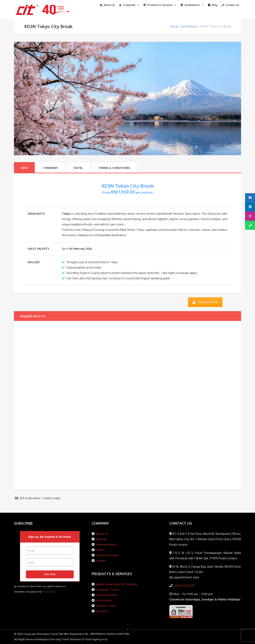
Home (174, 26)
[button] (160, 5)
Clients (100, 550)
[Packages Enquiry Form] (117, 404)
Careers (101, 561)
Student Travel (106, 606)
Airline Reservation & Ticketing (116, 584)
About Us (102, 534)
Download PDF (205, 302)
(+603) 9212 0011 (183, 586)
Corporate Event (107, 595)
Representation (106, 544)
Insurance (102, 611)
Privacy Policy (49, 592)
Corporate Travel (107, 590)
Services (101, 539)
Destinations (189, 26)
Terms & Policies (107, 555)
